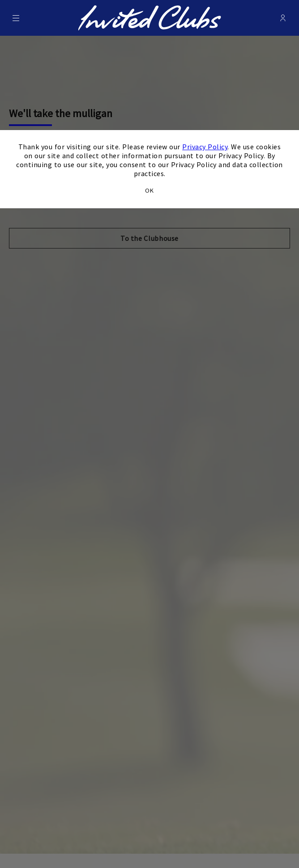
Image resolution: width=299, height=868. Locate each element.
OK (149, 190)
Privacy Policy (205, 147)
